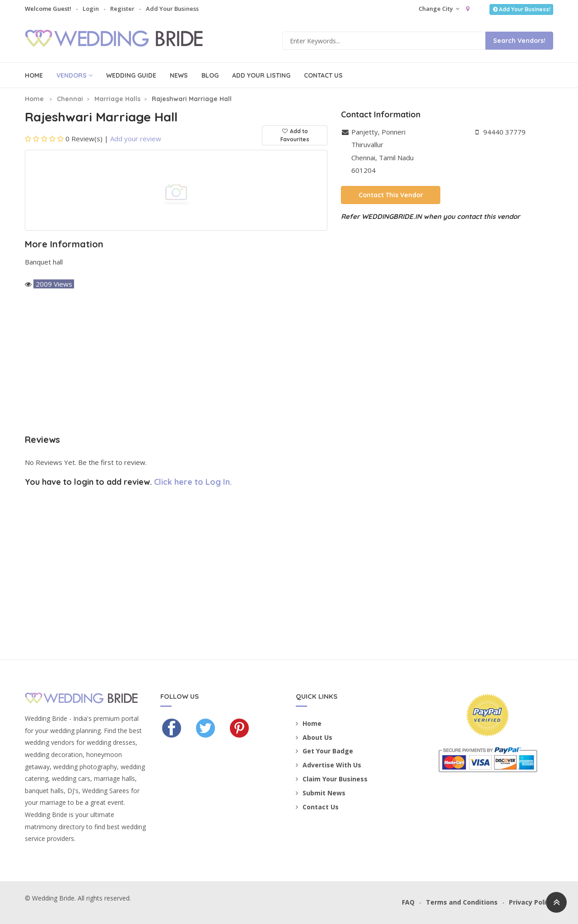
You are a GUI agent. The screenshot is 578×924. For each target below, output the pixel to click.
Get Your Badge (324, 751)
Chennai (70, 99)
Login (91, 9)
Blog (210, 75)
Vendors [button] (75, 75)
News (179, 75)
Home (34, 75)
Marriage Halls (117, 99)
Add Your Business (172, 9)
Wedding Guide (131, 75)
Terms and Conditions (462, 902)
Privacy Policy (531, 902)
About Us (314, 737)
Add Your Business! (521, 9)
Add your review (136, 139)
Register (122, 9)
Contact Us (323, 75)
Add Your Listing (261, 75)
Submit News (321, 793)
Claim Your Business (332, 779)
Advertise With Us (329, 765)
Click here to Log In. (193, 482)
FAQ (408, 902)
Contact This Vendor (391, 195)
